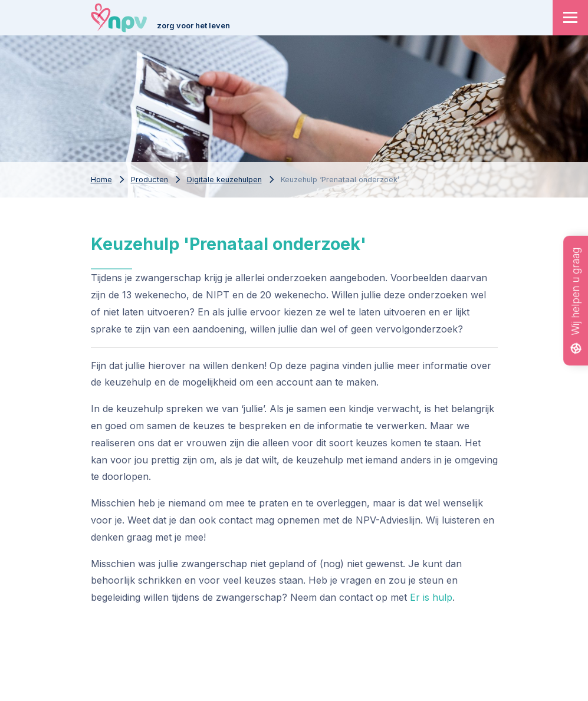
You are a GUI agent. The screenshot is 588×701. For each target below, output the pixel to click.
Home (101, 180)
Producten (150, 180)
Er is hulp (431, 597)
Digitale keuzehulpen (224, 180)
